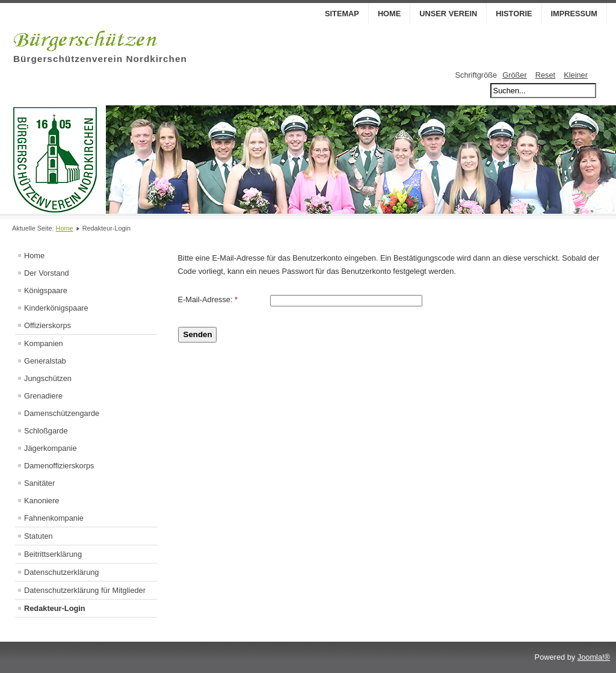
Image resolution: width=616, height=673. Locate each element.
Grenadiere (43, 396)
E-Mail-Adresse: (208, 299)
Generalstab (45, 361)
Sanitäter (39, 483)
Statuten (38, 536)
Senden (198, 334)
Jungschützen (48, 378)
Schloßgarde (46, 431)
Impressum (574, 14)
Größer (515, 75)
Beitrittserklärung (53, 554)
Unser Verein (448, 14)
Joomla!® (594, 657)
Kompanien (44, 343)
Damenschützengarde (62, 413)
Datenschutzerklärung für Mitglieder (85, 590)
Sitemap (342, 14)
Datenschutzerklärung (61, 572)
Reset (545, 75)
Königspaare (46, 290)
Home (389, 14)
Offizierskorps (48, 325)
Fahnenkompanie (54, 518)
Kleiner (576, 75)
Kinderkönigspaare (56, 308)
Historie (514, 14)
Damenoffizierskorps (59, 466)
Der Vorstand (47, 273)
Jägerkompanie (51, 448)
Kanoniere (42, 501)
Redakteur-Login (55, 608)
